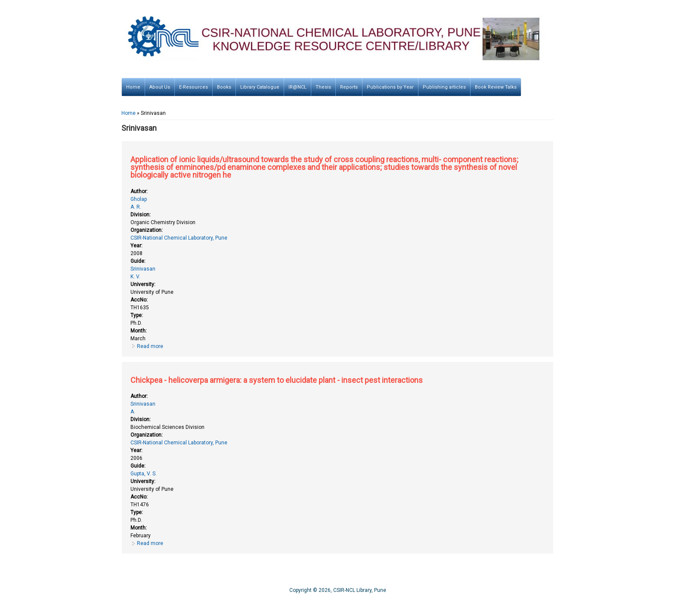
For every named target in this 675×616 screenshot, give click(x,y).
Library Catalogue (260, 87)
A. (133, 412)
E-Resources (194, 87)
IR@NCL (297, 87)
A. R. (136, 207)
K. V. (135, 277)
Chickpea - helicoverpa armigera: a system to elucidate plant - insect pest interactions (277, 380)
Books (224, 87)
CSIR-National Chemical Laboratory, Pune (179, 238)
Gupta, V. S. (144, 474)
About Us (160, 87)
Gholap (139, 199)
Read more (150, 346)
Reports (349, 87)
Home (133, 87)
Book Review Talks (496, 87)
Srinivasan (143, 269)
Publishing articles (444, 87)
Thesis (323, 87)
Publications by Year (390, 87)
